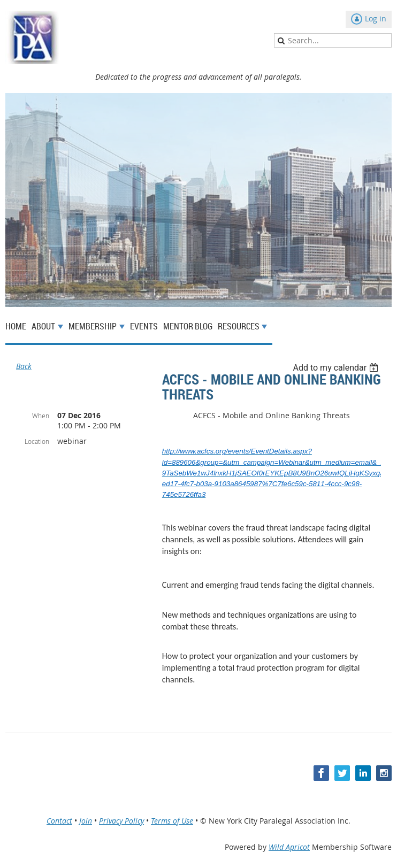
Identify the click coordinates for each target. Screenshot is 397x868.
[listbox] (337, 368)
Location (37, 441)
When (41, 416)
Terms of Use (172, 821)
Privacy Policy (121, 821)
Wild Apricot (289, 847)
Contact (59, 821)
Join (86, 821)
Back (24, 366)
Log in (376, 18)
